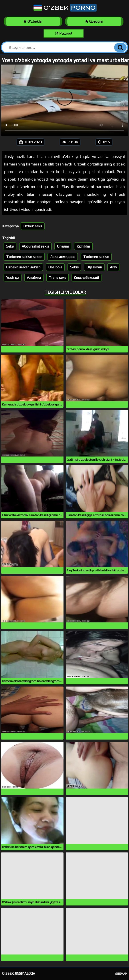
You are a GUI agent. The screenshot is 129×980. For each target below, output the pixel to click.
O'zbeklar (33, 21)
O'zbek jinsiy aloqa (19, 973)
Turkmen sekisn (96, 257)
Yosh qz (13, 278)
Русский (64, 33)
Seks (10, 246)
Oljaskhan (94, 267)
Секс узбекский (86, 278)
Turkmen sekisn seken (24, 257)
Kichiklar (83, 246)
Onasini (63, 246)
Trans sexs (58, 278)
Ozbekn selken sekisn (23, 267)
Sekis (74, 267)
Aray (113, 267)
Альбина (34, 278)
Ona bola (55, 267)
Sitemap (121, 974)
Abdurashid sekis (35, 246)
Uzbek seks (33, 226)
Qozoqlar (94, 21)
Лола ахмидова (63, 257)
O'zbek (65, 8)
